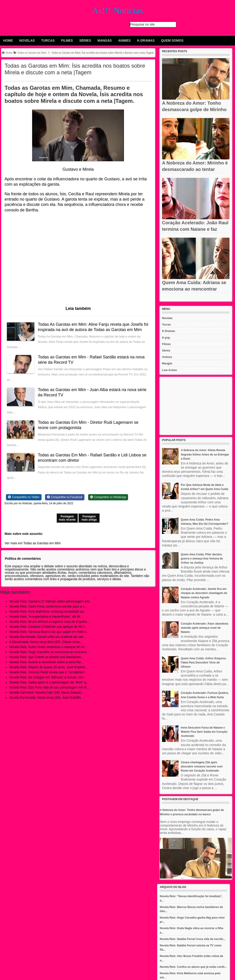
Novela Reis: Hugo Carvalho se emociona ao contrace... (49, 652)
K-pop (166, 338)
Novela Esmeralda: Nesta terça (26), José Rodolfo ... (47, 698)
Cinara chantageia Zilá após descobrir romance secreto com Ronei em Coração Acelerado (202, 767)
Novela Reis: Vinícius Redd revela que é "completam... (48, 672)
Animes (124, 40)
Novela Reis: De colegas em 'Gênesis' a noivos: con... (48, 677)
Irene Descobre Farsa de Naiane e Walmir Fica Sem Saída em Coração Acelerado (204, 732)
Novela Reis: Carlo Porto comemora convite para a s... (48, 606)
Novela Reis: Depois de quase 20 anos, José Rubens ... (49, 667)
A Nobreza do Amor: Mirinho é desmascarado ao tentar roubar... (195, 169)
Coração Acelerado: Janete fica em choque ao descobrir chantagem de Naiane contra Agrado (204, 593)
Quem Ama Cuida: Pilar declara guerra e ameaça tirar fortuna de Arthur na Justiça (202, 559)
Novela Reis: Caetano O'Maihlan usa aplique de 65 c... (48, 627)
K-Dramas (146, 40)
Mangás (105, 40)
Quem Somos (172, 40)
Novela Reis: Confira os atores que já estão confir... (193, 967)
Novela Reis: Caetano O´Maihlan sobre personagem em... (50, 601)
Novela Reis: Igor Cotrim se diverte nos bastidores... (46, 657)
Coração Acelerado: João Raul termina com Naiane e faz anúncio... (195, 229)
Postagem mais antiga (89, 518)
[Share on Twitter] (24, 497)
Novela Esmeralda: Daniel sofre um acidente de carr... (48, 637)
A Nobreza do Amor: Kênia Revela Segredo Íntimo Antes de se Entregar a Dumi (205, 454)
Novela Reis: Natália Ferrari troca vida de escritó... (193, 939)
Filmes (67, 40)
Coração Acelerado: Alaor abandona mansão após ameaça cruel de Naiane (205, 628)
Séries (85, 40)
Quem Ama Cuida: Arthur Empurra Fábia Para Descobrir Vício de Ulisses (203, 663)
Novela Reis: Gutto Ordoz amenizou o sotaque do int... (48, 647)
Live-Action (169, 370)
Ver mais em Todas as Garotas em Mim (33, 543)
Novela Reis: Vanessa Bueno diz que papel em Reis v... (49, 632)
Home (8, 40)
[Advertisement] (196, 406)
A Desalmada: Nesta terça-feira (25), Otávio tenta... (46, 642)
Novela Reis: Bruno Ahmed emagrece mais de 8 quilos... (49, 622)
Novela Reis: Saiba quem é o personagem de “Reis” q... (49, 682)
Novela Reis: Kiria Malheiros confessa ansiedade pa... (48, 611)
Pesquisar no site (142, 24)
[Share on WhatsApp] (108, 497)
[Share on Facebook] (65, 497)
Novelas (27, 40)
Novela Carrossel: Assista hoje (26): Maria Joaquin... (47, 692)
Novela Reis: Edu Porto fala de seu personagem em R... (49, 687)
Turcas (48, 40)
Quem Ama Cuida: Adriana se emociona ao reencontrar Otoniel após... (194, 289)
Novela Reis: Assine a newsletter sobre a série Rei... (46, 662)
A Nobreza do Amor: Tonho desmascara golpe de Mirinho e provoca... (194, 110)
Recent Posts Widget (172, 300)
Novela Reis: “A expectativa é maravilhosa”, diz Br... (46, 617)
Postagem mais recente (67, 518)
